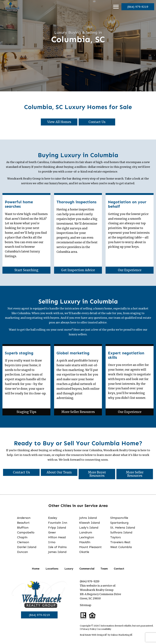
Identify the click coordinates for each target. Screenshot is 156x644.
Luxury (69, 569)
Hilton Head (57, 537)
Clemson (23, 542)
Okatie (84, 552)
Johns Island (88, 518)
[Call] (137, 7)
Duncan (22, 552)
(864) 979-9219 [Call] (39, 615)
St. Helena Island (123, 528)
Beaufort (23, 523)
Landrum (86, 532)
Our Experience (130, 270)
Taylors (115, 537)
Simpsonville (119, 518)
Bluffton (23, 528)
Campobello (26, 532)
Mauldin (85, 542)
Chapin (22, 537)
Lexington (87, 537)
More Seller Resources (78, 412)
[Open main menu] (115, 7)
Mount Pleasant (90, 547)
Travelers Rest (120, 542)
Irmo (52, 542)
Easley (53, 518)
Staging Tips (26, 412)
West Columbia (121, 547)
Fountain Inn (58, 523)
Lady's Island (89, 528)
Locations (52, 569)
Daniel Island (27, 547)
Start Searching (26, 270)
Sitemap (86, 605)
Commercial (87, 569)
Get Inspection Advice (78, 270)
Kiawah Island (90, 523)
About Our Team (59, 472)
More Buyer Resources (97, 474)
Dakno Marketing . (122, 635)
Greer (52, 532)
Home (36, 569)
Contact (119, 569)
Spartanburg (119, 523)
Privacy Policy (89, 629)
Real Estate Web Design (93, 635)
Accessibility (105, 629)
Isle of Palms (57, 547)
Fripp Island (57, 528)
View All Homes (59, 122)
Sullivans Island (121, 532)
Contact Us (97, 122)
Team (104, 569)
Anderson (24, 518)
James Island (57, 552)
